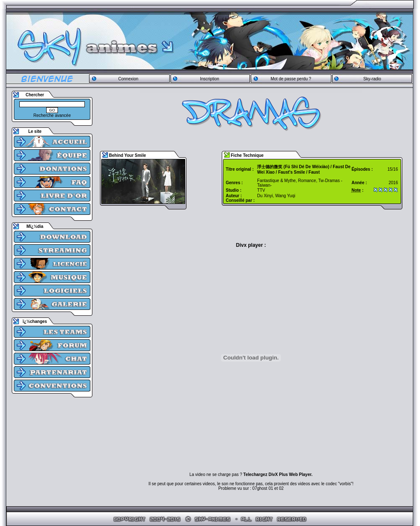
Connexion (128, 79)
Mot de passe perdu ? (291, 79)
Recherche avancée (52, 115)
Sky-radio (372, 79)
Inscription (210, 79)
